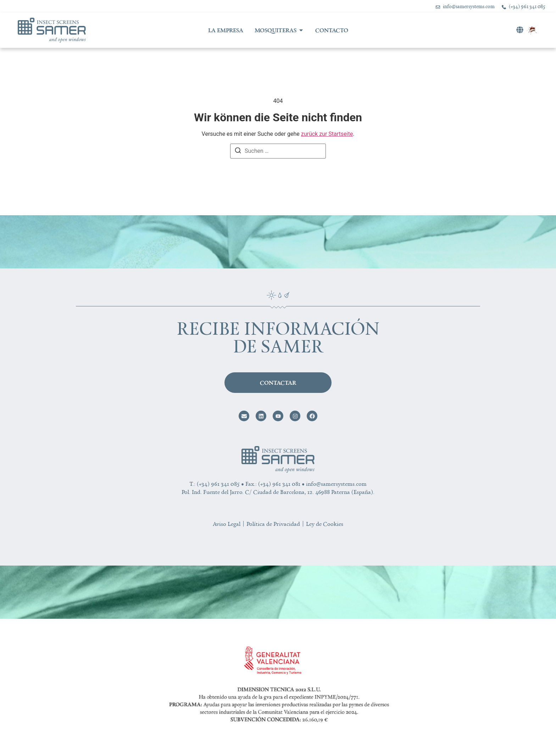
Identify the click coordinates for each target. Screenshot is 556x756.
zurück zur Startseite (327, 134)
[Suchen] (238, 152)
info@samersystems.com (336, 484)
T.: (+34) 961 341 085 (215, 484)
